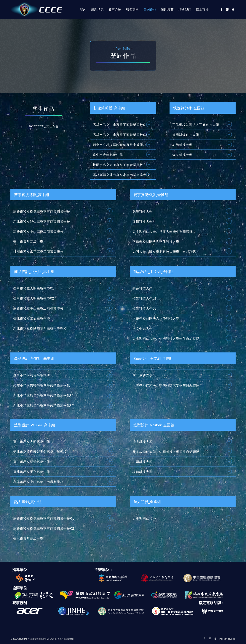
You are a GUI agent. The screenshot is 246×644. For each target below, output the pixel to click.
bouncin (232, 639)
